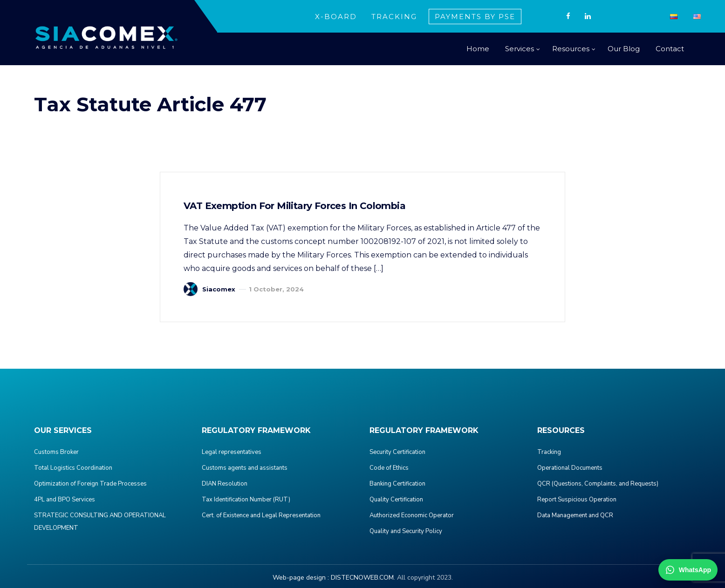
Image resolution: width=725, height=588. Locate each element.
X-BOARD (336, 17)
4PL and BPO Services (65, 500)
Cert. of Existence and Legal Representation (261, 515)
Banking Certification (397, 484)
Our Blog (624, 49)
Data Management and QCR (575, 515)
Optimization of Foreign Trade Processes (90, 484)
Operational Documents (570, 468)
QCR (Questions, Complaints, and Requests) (598, 484)
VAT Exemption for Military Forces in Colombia (294, 206)
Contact (670, 49)
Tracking (549, 452)
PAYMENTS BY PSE (475, 17)
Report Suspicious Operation (577, 500)
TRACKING (394, 17)
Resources (571, 49)
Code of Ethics (389, 468)
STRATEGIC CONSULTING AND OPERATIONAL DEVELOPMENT (100, 522)
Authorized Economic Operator (412, 515)
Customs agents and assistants (245, 468)
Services (520, 49)
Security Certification (397, 452)
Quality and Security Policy (406, 531)
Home (478, 49)
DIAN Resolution (225, 484)
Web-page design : (301, 578)
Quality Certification (396, 500)
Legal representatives (232, 452)
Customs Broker (56, 452)
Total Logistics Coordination (73, 468)
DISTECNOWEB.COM (362, 578)
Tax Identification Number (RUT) (246, 500)
